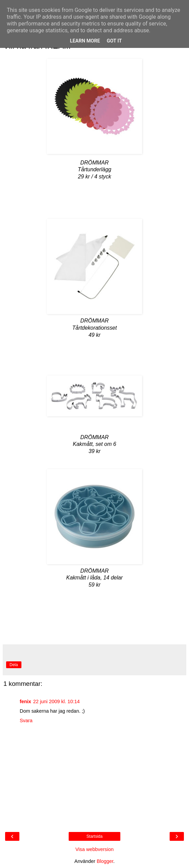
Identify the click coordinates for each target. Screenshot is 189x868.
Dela (14, 665)
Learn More (85, 41)
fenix (25, 701)
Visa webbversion (95, 849)
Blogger (105, 861)
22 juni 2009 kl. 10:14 (57, 701)
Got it (114, 41)
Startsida (94, 836)
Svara (26, 721)
